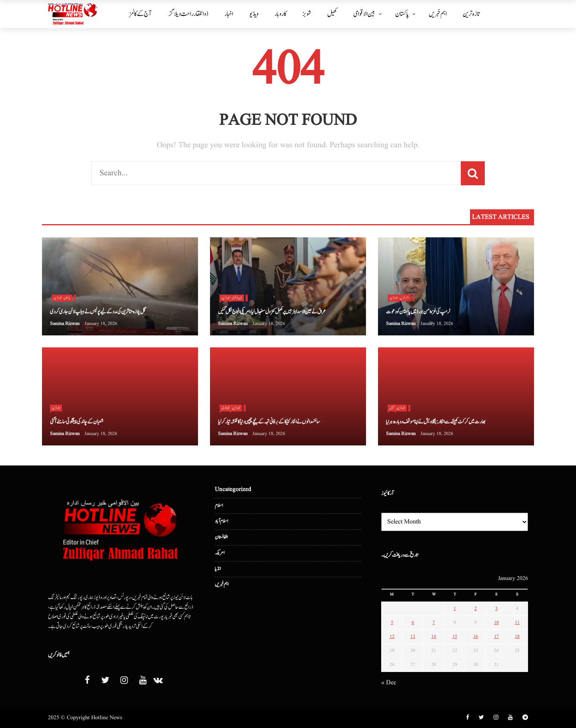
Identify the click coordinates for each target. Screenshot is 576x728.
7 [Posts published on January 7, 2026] (434, 623)
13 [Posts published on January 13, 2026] (413, 637)
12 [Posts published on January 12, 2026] (392, 637)
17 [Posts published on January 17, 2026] (496, 637)
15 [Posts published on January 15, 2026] (455, 637)
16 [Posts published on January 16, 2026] (476, 637)
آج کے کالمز (140, 14)
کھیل (332, 14)
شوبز (307, 14)
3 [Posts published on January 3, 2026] (496, 609)
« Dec (389, 683)
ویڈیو (254, 14)
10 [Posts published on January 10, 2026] (496, 623)
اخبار (229, 14)
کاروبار (280, 14)
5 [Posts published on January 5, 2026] (392, 623)
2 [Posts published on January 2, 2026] (476, 609)
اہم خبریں (438, 14)
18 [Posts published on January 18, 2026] (517, 637)
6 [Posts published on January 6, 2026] (413, 623)
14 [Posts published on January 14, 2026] (434, 637)
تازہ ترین (471, 14)
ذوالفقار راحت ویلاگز (189, 14)
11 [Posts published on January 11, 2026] (517, 623)
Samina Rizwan (65, 324)
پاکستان (402, 14)
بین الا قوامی (364, 14)
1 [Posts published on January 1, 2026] (455, 609)
